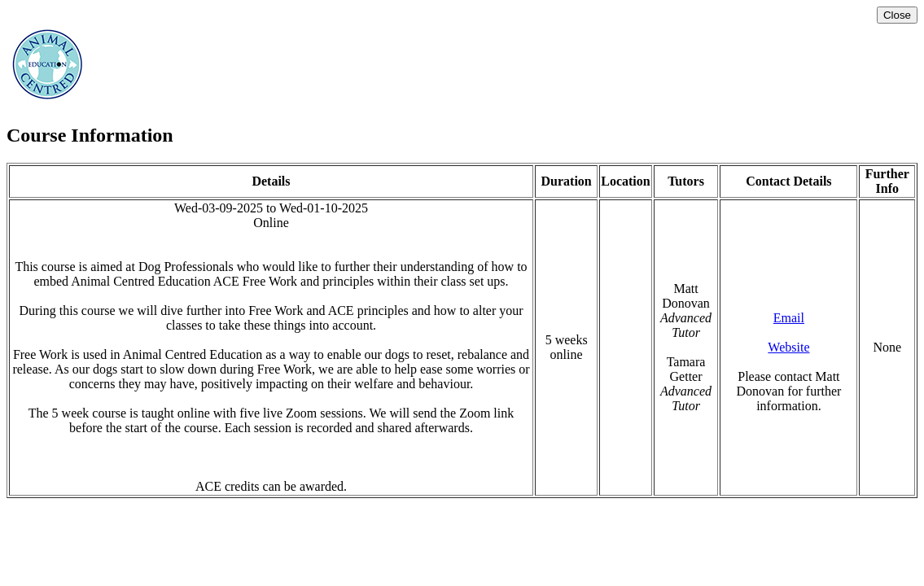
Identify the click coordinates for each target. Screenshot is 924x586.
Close (897, 15)
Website (788, 347)
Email (789, 318)
